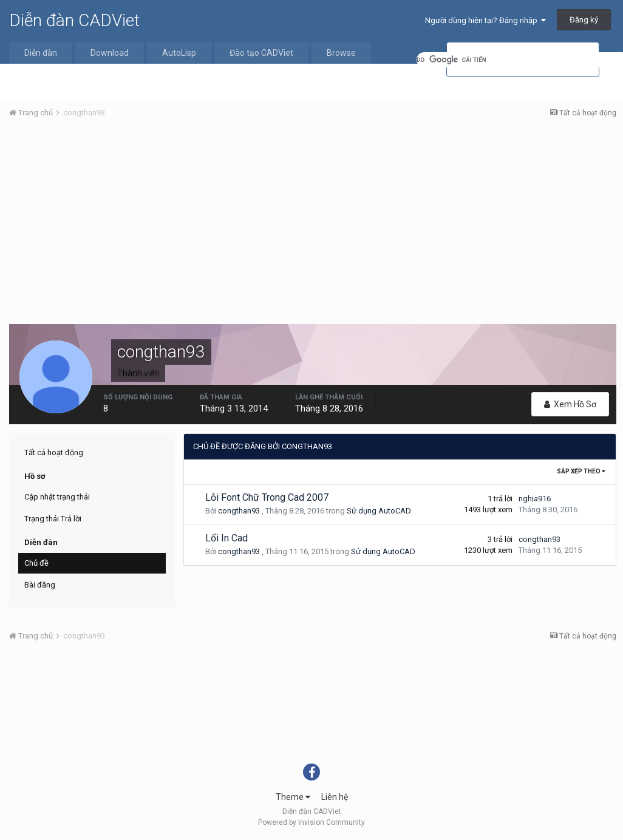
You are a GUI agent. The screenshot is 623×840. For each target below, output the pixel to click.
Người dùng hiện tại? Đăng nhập (485, 20)
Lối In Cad (226, 538)
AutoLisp (179, 53)
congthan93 (239, 511)
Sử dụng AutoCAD (379, 511)
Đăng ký (584, 20)
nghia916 (535, 499)
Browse (341, 53)
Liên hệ (335, 797)
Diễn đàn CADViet (74, 20)
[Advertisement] (313, 219)
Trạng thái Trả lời (53, 519)
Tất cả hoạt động (54, 452)
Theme (293, 797)
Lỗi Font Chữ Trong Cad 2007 (267, 497)
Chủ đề (36, 563)
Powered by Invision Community (311, 822)
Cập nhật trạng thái (57, 497)
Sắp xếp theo (581, 471)
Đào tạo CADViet (261, 53)
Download (110, 53)
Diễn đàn (41, 53)
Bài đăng (40, 585)
